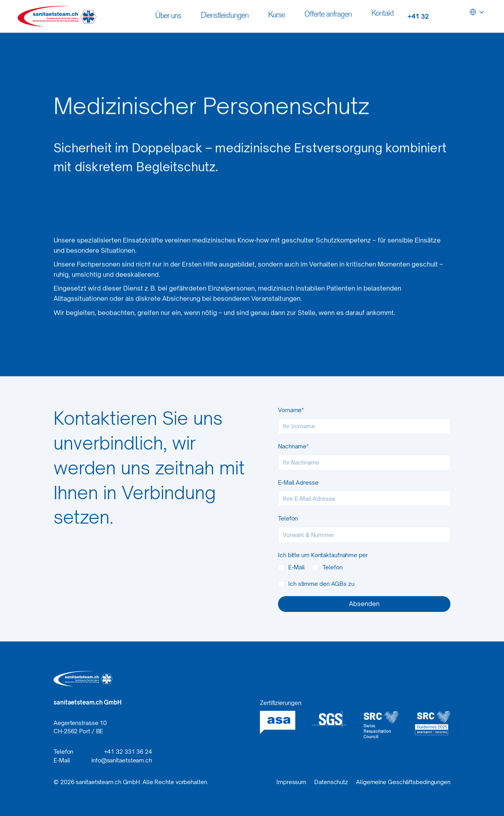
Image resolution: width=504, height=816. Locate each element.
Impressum (291, 782)
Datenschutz (331, 782)
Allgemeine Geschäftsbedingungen (403, 782)
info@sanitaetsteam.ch (122, 760)
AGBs (339, 584)
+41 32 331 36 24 (128, 752)
